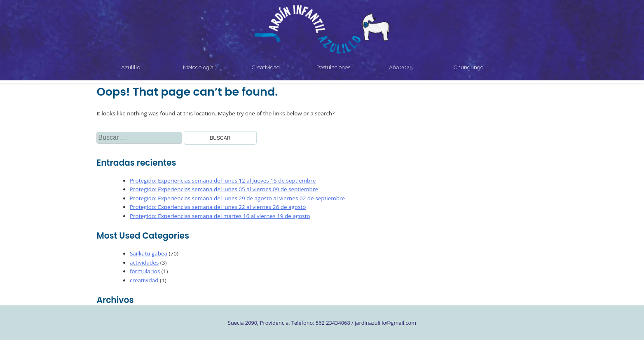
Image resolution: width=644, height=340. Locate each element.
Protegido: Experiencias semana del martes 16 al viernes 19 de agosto (220, 216)
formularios (145, 271)
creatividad (144, 280)
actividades (144, 263)
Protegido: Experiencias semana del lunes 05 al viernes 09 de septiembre (224, 189)
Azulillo (131, 67)
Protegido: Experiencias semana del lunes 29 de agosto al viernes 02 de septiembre (237, 198)
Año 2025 (401, 67)
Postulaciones (333, 67)
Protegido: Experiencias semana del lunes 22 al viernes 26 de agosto (218, 207)
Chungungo (468, 67)
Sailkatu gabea (149, 253)
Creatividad (266, 67)
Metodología (198, 67)
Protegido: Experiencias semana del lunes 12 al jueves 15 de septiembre (223, 181)
